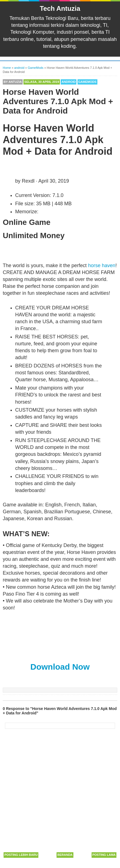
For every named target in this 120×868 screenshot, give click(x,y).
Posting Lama (104, 855)
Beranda (65, 855)
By (13, 82)
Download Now (60, 667)
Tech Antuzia (60, 8)
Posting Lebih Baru (21, 855)
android (69, 82)
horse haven (102, 265)
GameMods (87, 82)
